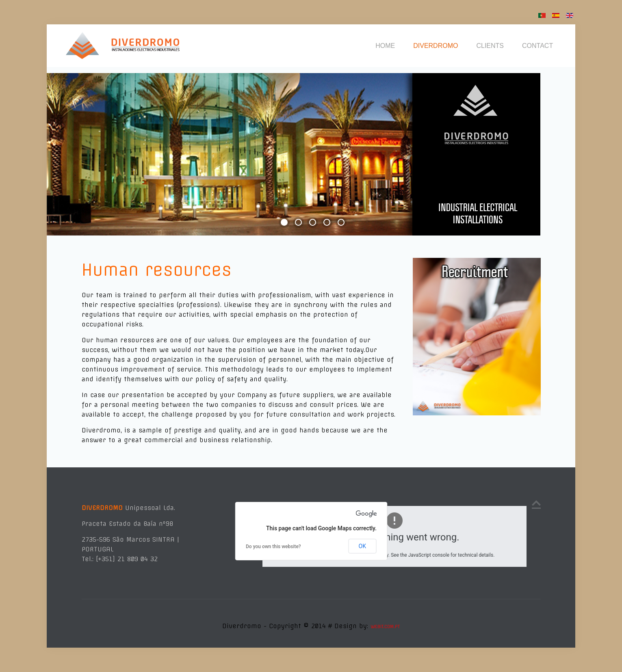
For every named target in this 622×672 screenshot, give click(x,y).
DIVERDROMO (436, 46)
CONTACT (537, 46)
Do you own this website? (273, 547)
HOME (385, 46)
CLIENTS (490, 46)
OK (362, 546)
